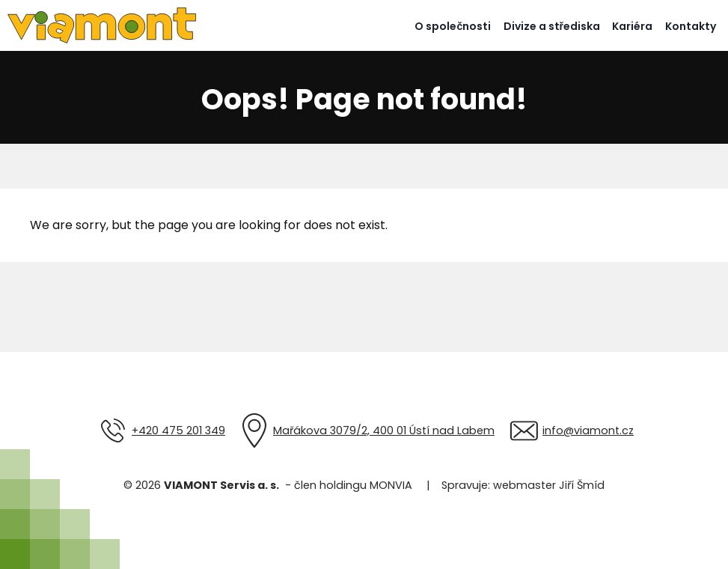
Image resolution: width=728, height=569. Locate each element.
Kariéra (632, 26)
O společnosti (453, 26)
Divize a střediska (552, 26)
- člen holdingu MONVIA (346, 485)
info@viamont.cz (588, 430)
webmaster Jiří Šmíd (549, 485)
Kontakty (691, 26)
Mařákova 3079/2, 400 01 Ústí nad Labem (384, 430)
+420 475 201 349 (178, 430)
